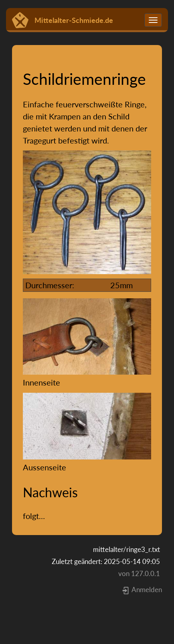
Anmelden (142, 590)
